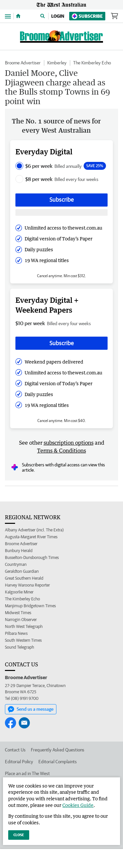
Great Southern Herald (24, 578)
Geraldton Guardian (22, 571)
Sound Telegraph (20, 647)
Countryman (16, 564)
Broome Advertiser (23, 63)
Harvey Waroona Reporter (27, 585)
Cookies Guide (78, 805)
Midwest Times (18, 613)
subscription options (69, 443)
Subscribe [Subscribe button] (62, 200)
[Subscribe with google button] (61, 213)
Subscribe (87, 16)
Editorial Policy (19, 762)
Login (58, 16)
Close (19, 835)
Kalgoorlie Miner (19, 592)
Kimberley (57, 63)
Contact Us (15, 750)
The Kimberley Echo (92, 63)
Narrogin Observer (21, 620)
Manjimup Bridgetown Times (30, 606)
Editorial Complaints (58, 762)
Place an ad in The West (27, 773)
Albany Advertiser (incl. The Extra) (34, 530)
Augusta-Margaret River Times (31, 537)
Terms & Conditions (61, 451)
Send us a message (31, 709)
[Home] (18, 16)
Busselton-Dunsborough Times (32, 557)
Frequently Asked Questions (58, 750)
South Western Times (23, 640)
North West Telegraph (24, 626)
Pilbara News (16, 633)
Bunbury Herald (19, 551)
